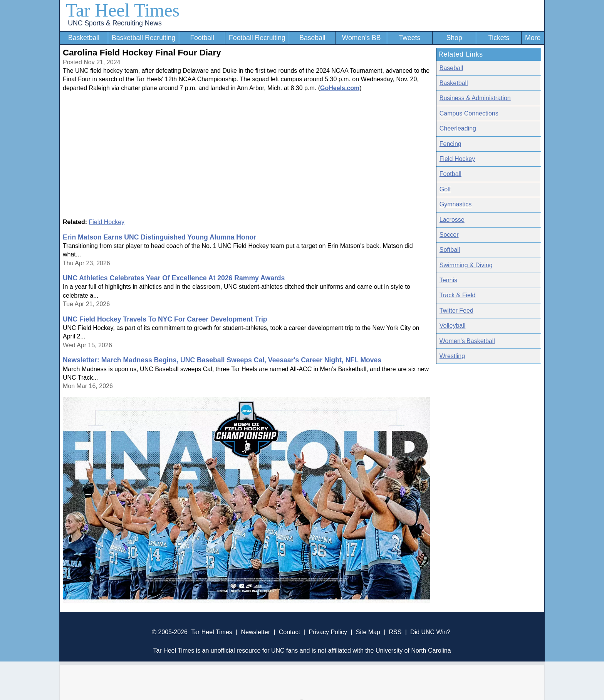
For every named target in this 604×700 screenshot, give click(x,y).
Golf (445, 189)
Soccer (449, 235)
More (533, 38)
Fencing (450, 144)
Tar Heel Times (123, 10)
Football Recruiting (257, 38)
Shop (454, 38)
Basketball (84, 38)
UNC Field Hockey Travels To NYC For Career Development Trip (165, 319)
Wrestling (452, 356)
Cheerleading (458, 128)
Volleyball (453, 326)
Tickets (499, 38)
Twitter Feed (456, 311)
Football (202, 38)
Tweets (409, 38)
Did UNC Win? (430, 632)
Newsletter (255, 632)
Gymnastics (456, 204)
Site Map (368, 632)
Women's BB (362, 38)
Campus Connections (469, 113)
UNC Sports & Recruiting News (115, 23)
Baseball (312, 38)
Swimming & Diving (466, 265)
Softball (450, 250)
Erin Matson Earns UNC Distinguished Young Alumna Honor (159, 237)
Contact (289, 632)
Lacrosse (452, 220)
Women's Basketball (467, 341)
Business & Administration (475, 98)
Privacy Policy (328, 632)
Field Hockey (107, 222)
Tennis (448, 280)
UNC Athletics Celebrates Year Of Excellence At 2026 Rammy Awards (174, 278)
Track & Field (458, 295)
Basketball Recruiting (143, 38)
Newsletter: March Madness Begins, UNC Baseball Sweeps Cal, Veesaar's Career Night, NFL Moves (222, 360)
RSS (395, 632)
